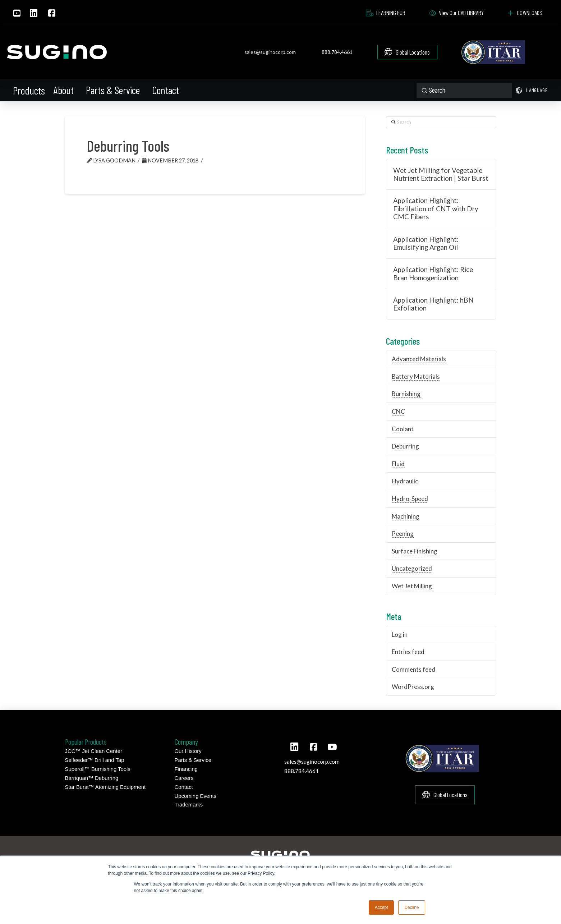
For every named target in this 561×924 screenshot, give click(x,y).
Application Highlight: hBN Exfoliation (433, 304)
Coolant (403, 429)
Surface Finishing (415, 551)
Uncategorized (412, 568)
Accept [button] (381, 907)
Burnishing (406, 394)
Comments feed (413, 669)
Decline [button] (411, 907)
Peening (403, 534)
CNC (398, 411)
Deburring (405, 446)
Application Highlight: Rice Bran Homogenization (433, 274)
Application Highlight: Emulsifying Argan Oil (426, 243)
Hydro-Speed (410, 499)
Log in (400, 635)
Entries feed (408, 652)
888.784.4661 (337, 52)
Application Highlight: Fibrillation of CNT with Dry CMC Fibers (436, 209)
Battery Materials (416, 376)
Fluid (398, 464)
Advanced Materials (419, 359)
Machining (406, 516)
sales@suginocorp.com (270, 52)
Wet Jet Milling (412, 586)
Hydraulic (405, 481)
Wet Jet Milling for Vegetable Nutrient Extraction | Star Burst (441, 174)
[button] (29, 91)
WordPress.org (413, 687)
